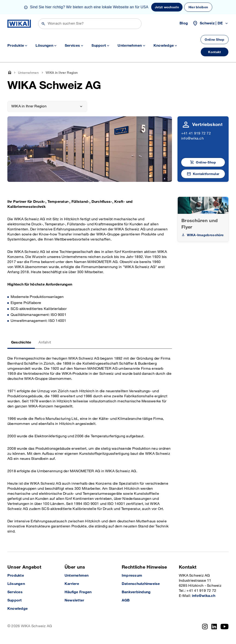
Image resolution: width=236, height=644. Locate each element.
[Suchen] (90, 24)
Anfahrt (45, 342)
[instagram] (205, 627)
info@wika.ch (192, 139)
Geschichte (21, 342)
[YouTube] (225, 627)
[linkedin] (214, 627)
